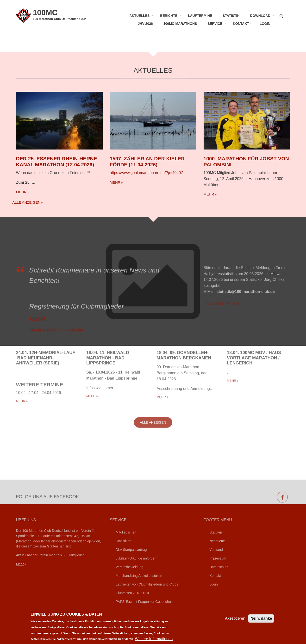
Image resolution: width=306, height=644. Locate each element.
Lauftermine (200, 16)
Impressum (218, 558)
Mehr (20, 564)
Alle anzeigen (27, 202)
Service (215, 24)
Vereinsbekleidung (130, 567)
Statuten (216, 532)
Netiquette (217, 541)
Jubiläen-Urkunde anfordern (137, 558)
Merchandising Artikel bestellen (139, 576)
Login (265, 24)
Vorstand (216, 550)
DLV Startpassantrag (131, 550)
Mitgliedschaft (126, 532)
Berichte (169, 16)
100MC (45, 13)
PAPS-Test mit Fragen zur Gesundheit (144, 602)
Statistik (231, 16)
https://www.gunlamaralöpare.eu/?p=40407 (147, 173)
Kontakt (241, 24)
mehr (21, 192)
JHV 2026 (145, 24)
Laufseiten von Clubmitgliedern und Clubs (147, 584)
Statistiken (124, 541)
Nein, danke (261, 618)
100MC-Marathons (180, 24)
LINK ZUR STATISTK (222, 339)
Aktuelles (139, 16)
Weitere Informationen (154, 639)
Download (260, 16)
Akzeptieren (235, 618)
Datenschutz (219, 567)
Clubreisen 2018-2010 (132, 593)
